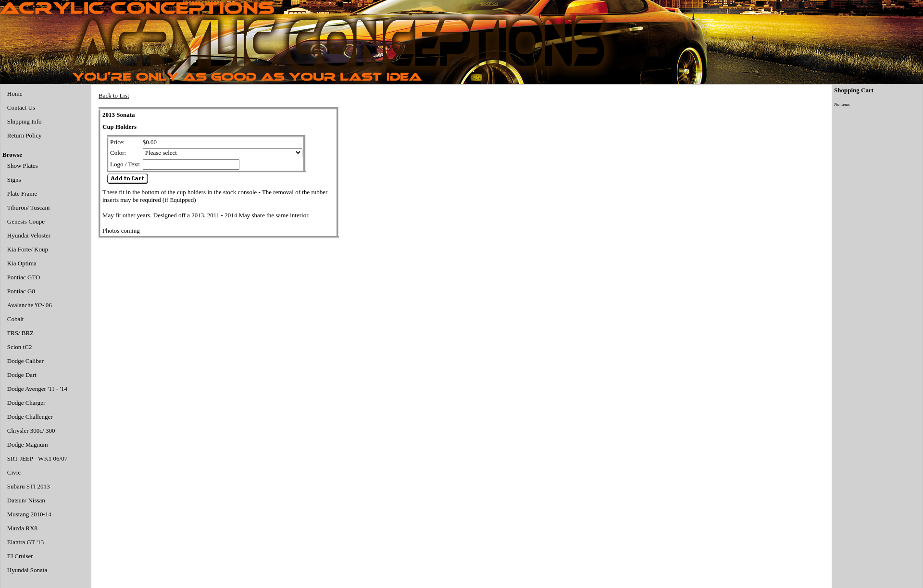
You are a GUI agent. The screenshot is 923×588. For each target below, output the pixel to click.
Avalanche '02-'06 (30, 305)
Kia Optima (22, 263)
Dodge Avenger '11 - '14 (37, 389)
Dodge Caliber (25, 361)
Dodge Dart (22, 375)
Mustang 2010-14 (29, 514)
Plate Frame (22, 194)
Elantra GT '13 (25, 542)
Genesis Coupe (26, 221)
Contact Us (21, 107)
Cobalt (16, 319)
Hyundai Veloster (29, 235)
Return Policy (25, 135)
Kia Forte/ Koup (28, 249)
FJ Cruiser (20, 556)
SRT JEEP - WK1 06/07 (37, 458)
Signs (14, 180)
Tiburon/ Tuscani (29, 207)
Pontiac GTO (24, 277)
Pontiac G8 (21, 291)
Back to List (114, 95)
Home (15, 94)
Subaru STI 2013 (29, 486)
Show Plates (23, 166)
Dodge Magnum (28, 444)
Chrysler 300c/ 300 (31, 431)
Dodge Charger (26, 403)
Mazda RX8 (22, 528)
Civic (14, 472)
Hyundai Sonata (27, 570)
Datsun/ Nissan (26, 500)
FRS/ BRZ (20, 333)
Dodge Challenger (30, 417)
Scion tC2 (20, 347)
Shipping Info (25, 121)
